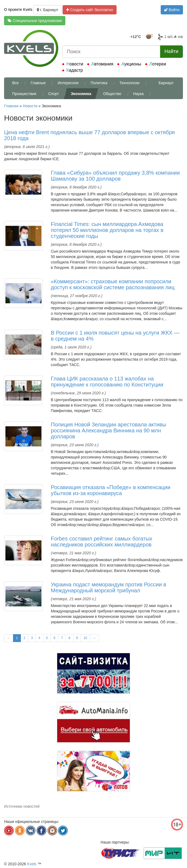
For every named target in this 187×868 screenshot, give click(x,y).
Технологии (129, 83)
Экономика (81, 94)
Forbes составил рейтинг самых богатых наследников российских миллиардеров (102, 542)
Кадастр (75, 70)
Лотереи (158, 64)
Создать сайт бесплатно (90, 10)
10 (85, 638)
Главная (11, 106)
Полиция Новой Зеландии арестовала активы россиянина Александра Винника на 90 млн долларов (109, 430)
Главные (38, 83)
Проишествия (24, 94)
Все (15, 83)
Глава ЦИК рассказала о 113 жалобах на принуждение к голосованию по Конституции (107, 382)
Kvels (32, 864)
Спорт (54, 94)
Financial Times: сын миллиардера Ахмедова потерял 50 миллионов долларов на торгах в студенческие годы (107, 230)
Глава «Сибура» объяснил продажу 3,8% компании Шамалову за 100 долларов (115, 176)
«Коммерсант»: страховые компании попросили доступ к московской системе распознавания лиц (113, 284)
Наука (138, 94)
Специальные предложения (35, 21)
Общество (112, 94)
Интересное (68, 83)
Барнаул (166, 83)
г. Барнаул (47, 10)
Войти (172, 10)
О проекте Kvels (18, 10)
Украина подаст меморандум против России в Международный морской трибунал (109, 587)
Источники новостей (22, 806)
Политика (99, 83)
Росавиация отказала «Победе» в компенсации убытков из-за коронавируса (111, 490)
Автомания (102, 64)
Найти (171, 51)
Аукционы (131, 64)
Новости (75, 64)
